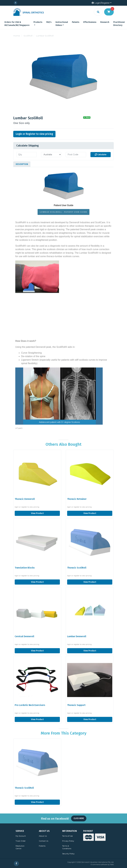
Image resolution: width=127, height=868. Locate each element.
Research (105, 22)
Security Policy (68, 853)
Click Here (79, 818)
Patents (76, 22)
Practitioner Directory (119, 24)
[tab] (22, 164)
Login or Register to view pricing (34, 134)
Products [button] (38, 22)
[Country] (51, 155)
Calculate (101, 155)
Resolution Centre (20, 847)
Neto (112, 864)
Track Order (21, 841)
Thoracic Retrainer (77, 499)
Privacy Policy (68, 841)
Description (22, 164)
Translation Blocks (25, 568)
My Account (21, 836)
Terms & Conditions (67, 847)
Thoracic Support (76, 705)
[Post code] (76, 155)
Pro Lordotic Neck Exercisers (30, 705)
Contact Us (44, 841)
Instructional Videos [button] (62, 24)
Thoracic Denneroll (25, 499)
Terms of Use (67, 836)
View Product (37, 513)
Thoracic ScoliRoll (77, 568)
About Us (43, 836)
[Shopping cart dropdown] (109, 12)
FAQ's (49, 22)
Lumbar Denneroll (77, 636)
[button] (102, 3)
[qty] (27, 155)
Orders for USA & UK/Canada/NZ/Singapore (17, 24)
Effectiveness (90, 22)
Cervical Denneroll (24, 636)
